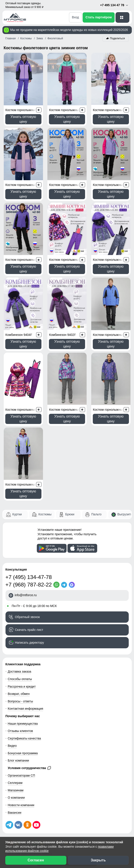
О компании (16, 798)
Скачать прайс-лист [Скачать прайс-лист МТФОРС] (29, 630)
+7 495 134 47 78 (114, 5)
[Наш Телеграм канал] (9, 825)
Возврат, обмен (19, 694)
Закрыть (98, 860)
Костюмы (45, 514)
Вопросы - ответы (20, 701)
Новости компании (21, 805)
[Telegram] (65, 585)
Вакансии (15, 813)
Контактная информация (25, 709)
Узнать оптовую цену (23, 119)
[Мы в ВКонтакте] (18, 825)
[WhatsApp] (57, 585)
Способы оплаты (20, 679)
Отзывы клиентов (20, 731)
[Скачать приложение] (52, 548)
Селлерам (15, 783)
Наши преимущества (23, 724)
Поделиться (117, 38)
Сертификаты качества (24, 738)
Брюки (70, 514)
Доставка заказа (19, 671)
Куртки (17, 514)
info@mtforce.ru (26, 595)
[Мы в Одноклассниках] (27, 825)
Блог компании (18, 760)
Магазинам (16, 790)
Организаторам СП (21, 775)
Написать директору (30, 643)
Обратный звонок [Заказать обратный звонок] (27, 617)
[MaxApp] (73, 585)
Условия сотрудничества (29, 768)
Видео (12, 746)
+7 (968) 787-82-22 (29, 585)
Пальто (96, 514)
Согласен (36, 860)
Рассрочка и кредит (22, 686)
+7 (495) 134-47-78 (29, 577)
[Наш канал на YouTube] (36, 825)
